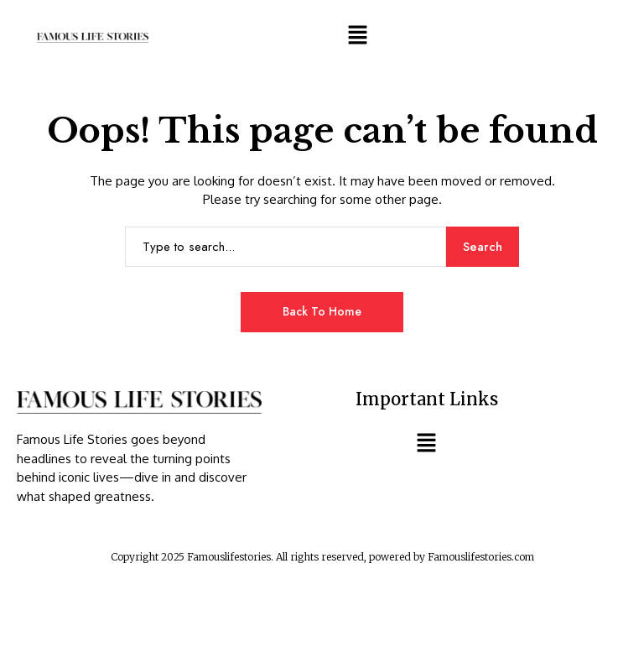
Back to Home (322, 311)
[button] (357, 34)
